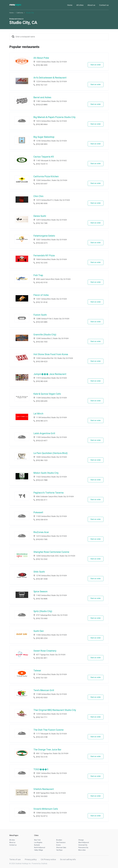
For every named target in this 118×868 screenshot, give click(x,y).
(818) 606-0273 (42, 243)
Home (70, 5)
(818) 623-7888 (42, 480)
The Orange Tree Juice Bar (47, 750)
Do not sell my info (68, 859)
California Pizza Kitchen (46, 176)
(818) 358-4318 (42, 520)
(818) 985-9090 (42, 203)
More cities (82, 850)
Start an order (96, 65)
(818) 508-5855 (42, 144)
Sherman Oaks (61, 848)
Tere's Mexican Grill (44, 690)
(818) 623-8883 (42, 105)
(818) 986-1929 (42, 460)
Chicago (81, 840)
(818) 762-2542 (42, 559)
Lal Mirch (38, 414)
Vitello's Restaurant (44, 789)
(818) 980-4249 (42, 381)
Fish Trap (38, 275)
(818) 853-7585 (42, 539)
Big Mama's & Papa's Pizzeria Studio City (54, 117)
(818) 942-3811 (42, 658)
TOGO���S (41, 769)
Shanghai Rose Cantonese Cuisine (51, 552)
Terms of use (15, 859)
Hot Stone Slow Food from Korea (51, 354)
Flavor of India (41, 295)
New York (37, 840)
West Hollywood (84, 842)
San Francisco (61, 842)
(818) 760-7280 (42, 223)
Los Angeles (38, 842)
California (20, 13)
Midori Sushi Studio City (46, 473)
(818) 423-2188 (42, 737)
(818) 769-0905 (42, 796)
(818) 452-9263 (42, 698)
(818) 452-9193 (42, 283)
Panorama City (83, 848)
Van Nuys (59, 850)
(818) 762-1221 (42, 85)
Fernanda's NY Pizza (44, 256)
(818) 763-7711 (42, 717)
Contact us (104, 5)
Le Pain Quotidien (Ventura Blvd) (51, 453)
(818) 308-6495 (42, 401)
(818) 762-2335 (42, 263)
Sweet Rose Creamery (45, 651)
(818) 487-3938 (42, 579)
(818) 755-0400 (42, 618)
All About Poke (41, 58)
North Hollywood (40, 848)
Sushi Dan (39, 631)
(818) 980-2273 (42, 421)
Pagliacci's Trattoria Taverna (48, 493)
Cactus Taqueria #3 (44, 157)
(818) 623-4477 (42, 441)
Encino (58, 845)
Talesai (37, 671)
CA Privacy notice (48, 859)
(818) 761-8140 (42, 302)
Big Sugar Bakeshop (44, 137)
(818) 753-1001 (42, 678)
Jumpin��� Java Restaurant (50, 374)
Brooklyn (59, 840)
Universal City (83, 845)
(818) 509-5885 (42, 322)
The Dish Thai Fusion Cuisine (48, 730)
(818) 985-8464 (42, 124)
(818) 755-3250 (42, 777)
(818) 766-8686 (42, 599)
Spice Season (40, 591)
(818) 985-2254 (42, 638)
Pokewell (38, 512)
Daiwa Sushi (40, 216)
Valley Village (39, 850)
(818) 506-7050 (42, 342)
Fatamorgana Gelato (44, 236)
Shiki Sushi (39, 572)
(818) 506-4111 (42, 500)
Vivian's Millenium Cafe (46, 809)
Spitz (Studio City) (43, 611)
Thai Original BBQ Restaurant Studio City (55, 710)
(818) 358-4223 (42, 362)
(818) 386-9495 (42, 65)
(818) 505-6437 (42, 184)
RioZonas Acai (41, 532)
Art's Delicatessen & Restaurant (50, 78)
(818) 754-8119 (42, 164)
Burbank (37, 845)
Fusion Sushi (40, 315)
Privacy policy (31, 859)
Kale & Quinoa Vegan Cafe (47, 394)
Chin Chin (38, 196)
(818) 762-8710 (42, 816)
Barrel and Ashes (42, 97)
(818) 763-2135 (42, 757)
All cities (80, 5)
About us (91, 5)
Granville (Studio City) (45, 335)
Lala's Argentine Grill (44, 433)
